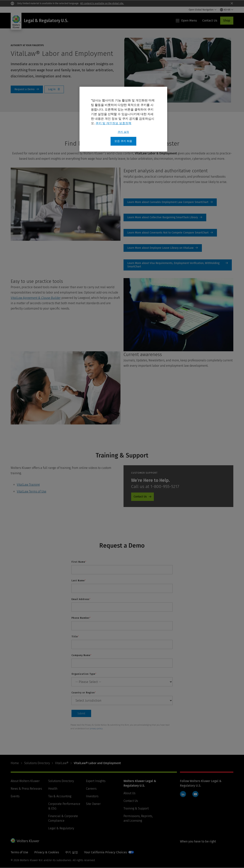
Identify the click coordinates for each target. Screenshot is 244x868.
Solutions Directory (37, 763)
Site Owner (93, 804)
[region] (123, 119)
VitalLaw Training (28, 485)
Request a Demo (27, 89)
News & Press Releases (26, 789)
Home (15, 763)
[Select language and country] (227, 10)
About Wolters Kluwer (25, 781)
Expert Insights (96, 781)
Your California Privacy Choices (105, 852)
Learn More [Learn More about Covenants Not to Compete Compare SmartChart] (170, 233)
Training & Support (136, 808)
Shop (227, 20)
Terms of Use (19, 852)
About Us (129, 793)
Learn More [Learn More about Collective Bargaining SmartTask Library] (165, 217)
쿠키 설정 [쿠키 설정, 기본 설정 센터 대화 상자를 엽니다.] (123, 132)
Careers (91, 789)
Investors (92, 796)
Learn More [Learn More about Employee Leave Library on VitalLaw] (163, 248)
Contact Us (131, 801)
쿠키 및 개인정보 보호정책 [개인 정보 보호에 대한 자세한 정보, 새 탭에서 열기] (113, 123)
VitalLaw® (62, 763)
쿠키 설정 (71, 852)
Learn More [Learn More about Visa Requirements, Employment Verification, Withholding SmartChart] (178, 265)
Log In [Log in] (54, 89)
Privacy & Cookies (47, 852)
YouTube (195, 794)
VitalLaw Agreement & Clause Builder (36, 298)
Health (53, 789)
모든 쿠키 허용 (123, 141)
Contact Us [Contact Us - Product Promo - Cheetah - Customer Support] (140, 497)
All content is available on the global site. (102, 3)
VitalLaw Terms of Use (32, 491)
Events (15, 796)
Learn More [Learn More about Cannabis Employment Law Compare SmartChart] (170, 202)
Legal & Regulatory (61, 828)
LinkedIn (183, 794)
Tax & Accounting (60, 796)
